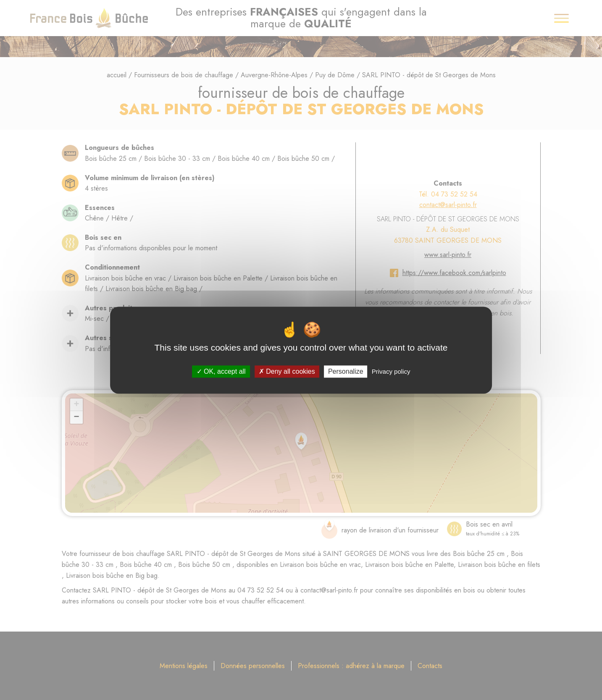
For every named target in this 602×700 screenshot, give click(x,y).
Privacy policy (391, 371)
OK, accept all (221, 371)
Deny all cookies (287, 371)
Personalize (346, 371)
